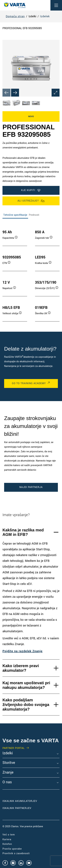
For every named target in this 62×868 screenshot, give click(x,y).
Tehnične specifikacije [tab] (15, 215)
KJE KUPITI (31, 190)
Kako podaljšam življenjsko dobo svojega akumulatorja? (26, 704)
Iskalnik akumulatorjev (20, 801)
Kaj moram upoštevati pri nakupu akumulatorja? (26, 685)
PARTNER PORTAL (14, 748)
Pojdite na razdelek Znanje (22, 651)
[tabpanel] (31, 272)
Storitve (9, 763)
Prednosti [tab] (34, 215)
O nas (7, 782)
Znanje (8, 773)
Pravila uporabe (12, 849)
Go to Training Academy (29, 383)
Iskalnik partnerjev (17, 808)
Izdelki (8, 753)
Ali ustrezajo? (31, 201)
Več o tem (9, 835)
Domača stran (15, 16)
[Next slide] (15, 93)
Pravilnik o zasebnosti (16, 853)
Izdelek (45, 16)
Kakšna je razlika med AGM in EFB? (23, 532)
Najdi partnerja (31, 487)
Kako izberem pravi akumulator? (21, 668)
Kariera (7, 839)
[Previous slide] (6, 93)
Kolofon (7, 844)
